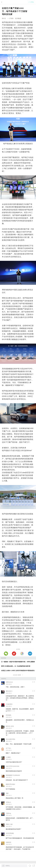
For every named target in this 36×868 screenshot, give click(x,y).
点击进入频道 (18, 675)
